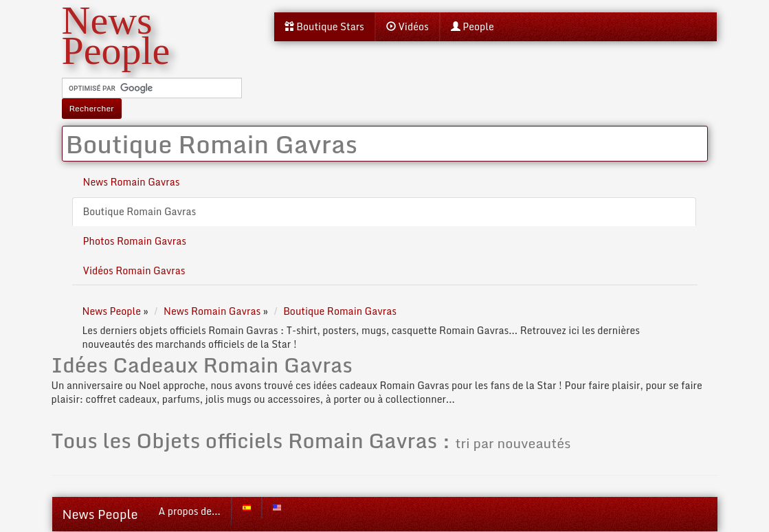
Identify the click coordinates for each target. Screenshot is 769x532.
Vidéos (408, 26)
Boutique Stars (324, 26)
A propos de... (190, 511)
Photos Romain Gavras (135, 241)
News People (100, 514)
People (472, 26)
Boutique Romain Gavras (140, 211)
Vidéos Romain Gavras (134, 270)
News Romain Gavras (132, 182)
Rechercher (92, 108)
